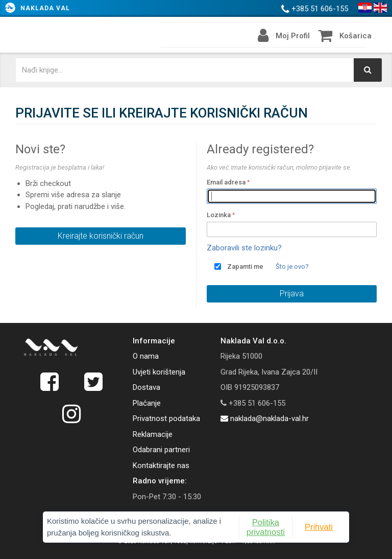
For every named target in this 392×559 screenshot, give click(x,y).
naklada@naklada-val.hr (265, 418)
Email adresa (226, 182)
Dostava (146, 387)
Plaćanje (147, 403)
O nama (146, 356)
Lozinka (219, 215)
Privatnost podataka (166, 418)
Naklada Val (45, 8)
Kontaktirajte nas (161, 465)
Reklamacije (153, 434)
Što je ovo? (292, 266)
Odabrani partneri (161, 450)
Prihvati (319, 527)
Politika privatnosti (266, 527)
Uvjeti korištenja (159, 372)
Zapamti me (245, 266)
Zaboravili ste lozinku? (244, 248)
